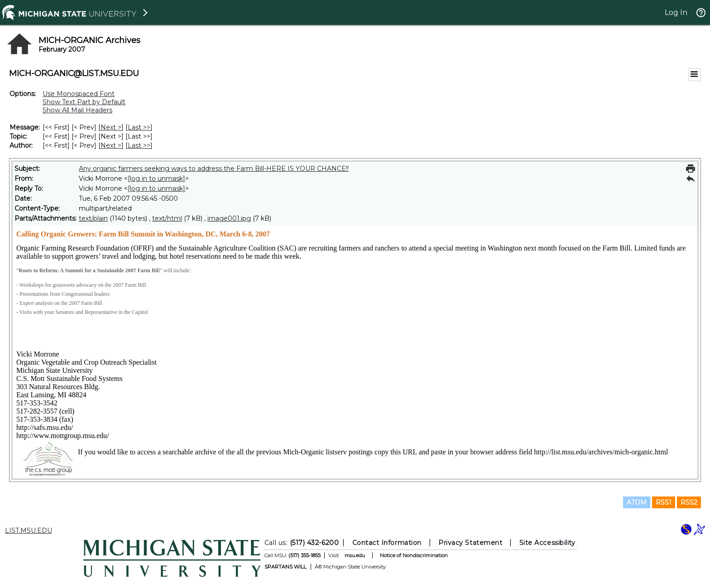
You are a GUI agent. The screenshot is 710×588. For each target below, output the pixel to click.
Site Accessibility (547, 543)
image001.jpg (229, 218)
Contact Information (387, 543)
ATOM (637, 502)
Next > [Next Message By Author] (111, 145)
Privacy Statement (470, 543)
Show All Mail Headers (77, 110)
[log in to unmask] (156, 178)
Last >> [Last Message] (139, 127)
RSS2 (689, 502)
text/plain (93, 218)
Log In (676, 12)
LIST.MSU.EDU (29, 530)
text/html (167, 218)
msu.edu (355, 555)
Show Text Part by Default (84, 102)
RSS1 (664, 502)
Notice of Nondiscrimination (414, 555)
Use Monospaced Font (79, 94)
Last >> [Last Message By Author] (139, 145)
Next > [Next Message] (111, 127)
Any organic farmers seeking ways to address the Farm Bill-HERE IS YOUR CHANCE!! (214, 169)
